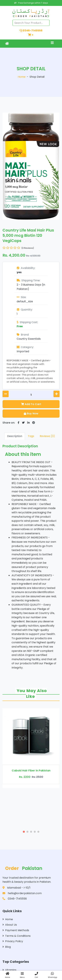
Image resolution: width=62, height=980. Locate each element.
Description (15, 436)
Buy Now (31, 413)
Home (22, 77)
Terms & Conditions (17, 936)
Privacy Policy (13, 941)
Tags (31, 436)
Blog (7, 947)
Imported (23, 351)
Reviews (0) (47, 436)
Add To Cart (31, 404)
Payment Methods (16, 930)
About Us (10, 925)
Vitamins (9, 970)
